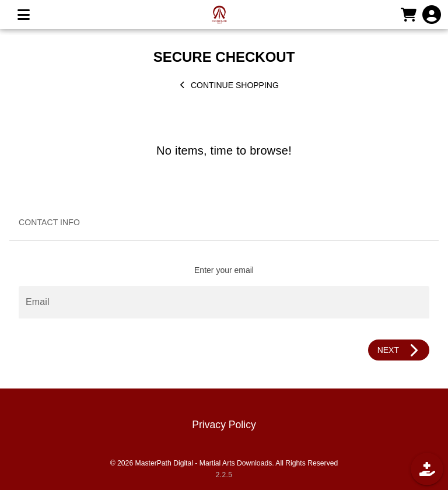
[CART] (408, 15)
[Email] (224, 302)
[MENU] (23, 15)
